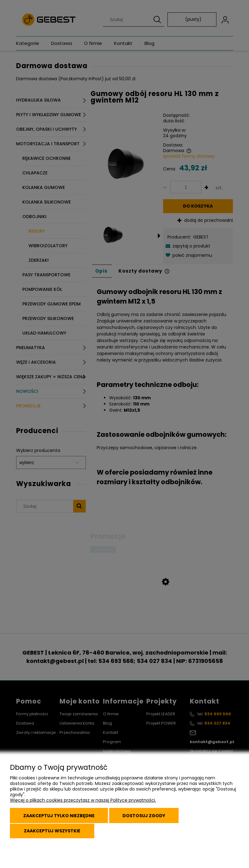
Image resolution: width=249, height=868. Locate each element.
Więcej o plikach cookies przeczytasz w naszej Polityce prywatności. (83, 803)
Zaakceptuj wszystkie (53, 831)
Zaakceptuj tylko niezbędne (60, 818)
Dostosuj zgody (149, 818)
